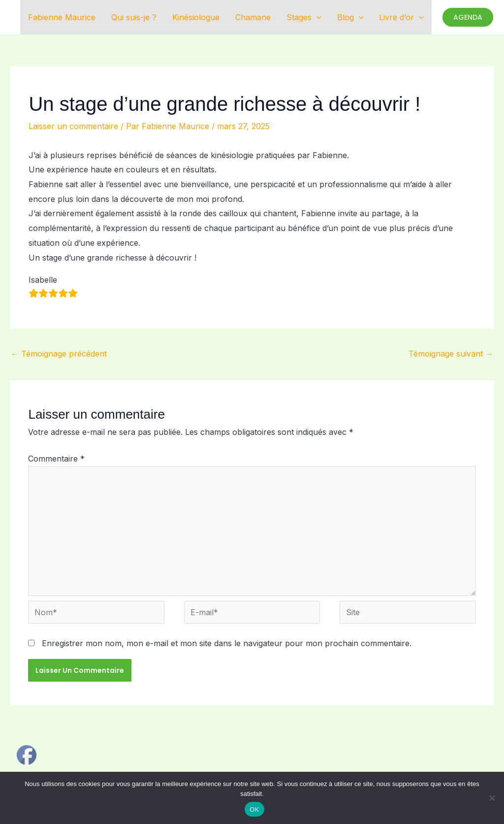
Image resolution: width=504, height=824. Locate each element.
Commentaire (56, 459)
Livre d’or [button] (401, 17)
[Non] (492, 798)
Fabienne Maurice (62, 17)
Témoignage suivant (451, 354)
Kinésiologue (196, 17)
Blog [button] (350, 17)
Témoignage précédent (59, 354)
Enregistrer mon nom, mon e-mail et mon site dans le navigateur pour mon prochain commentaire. (227, 643)
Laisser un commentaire (73, 126)
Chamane (253, 17)
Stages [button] (304, 17)
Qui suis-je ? (134, 17)
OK (254, 809)
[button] (316, 17)
